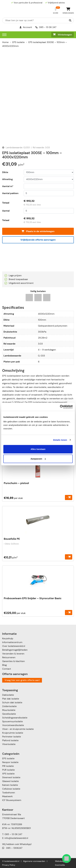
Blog (4, 665)
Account (26, 27)
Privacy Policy (9, 865)
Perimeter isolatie (12, 737)
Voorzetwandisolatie (13, 725)
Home (5, 42)
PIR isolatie (8, 766)
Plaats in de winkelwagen (38, 231)
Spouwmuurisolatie (12, 721)
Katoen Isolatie (10, 785)
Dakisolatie (8, 695)
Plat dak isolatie (11, 699)
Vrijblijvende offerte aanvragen (38, 240)
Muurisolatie (9, 710)
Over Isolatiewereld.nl (14, 646)
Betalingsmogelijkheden (15, 650)
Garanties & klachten (13, 661)
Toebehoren (9, 793)
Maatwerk (7, 796)
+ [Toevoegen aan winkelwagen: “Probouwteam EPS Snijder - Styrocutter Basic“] (69, 612)
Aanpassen (38, 459)
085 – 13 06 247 (13, 834)
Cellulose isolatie (11, 789)
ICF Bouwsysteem (12, 800)
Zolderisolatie (9, 706)
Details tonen (60, 440)
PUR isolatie (8, 770)
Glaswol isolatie (10, 781)
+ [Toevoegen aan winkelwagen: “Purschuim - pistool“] (69, 497)
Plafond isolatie (10, 740)
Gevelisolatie (9, 714)
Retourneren (9, 657)
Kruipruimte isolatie (13, 733)
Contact (7, 669)
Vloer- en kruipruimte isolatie (18, 729)
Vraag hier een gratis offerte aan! (22, 680)
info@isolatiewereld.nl (16, 838)
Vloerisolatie (9, 744)
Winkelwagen (63, 35)
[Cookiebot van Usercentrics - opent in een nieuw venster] (60, 407)
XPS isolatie (8, 774)
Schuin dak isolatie (12, 702)
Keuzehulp (8, 638)
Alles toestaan (38, 449)
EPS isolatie (18, 42)
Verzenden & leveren (13, 654)
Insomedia (60, 865)
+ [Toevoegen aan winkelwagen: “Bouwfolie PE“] (69, 557)
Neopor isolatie (10, 762)
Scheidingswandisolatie (15, 718)
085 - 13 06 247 (46, 27)
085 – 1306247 (12, 848)
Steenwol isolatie (11, 777)
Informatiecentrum (12, 642)
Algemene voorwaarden (34, 861)
